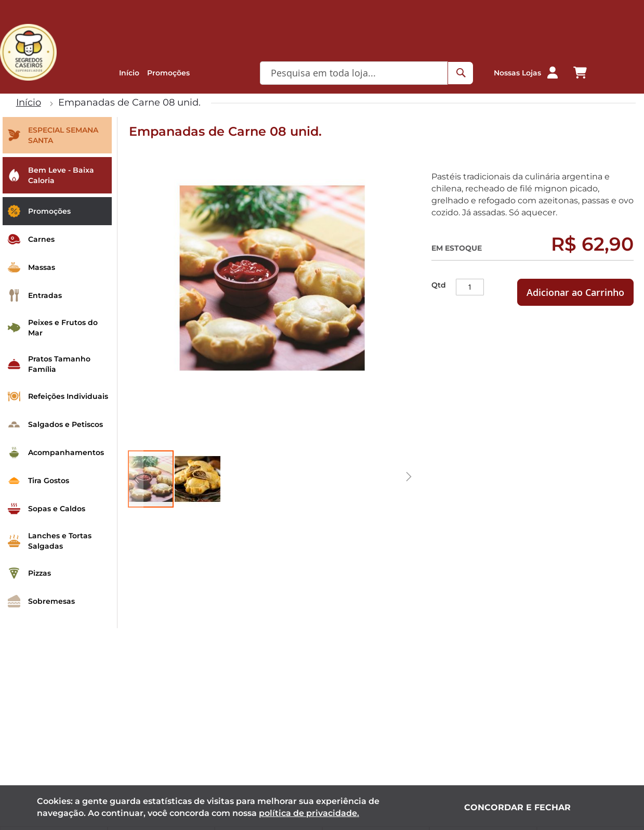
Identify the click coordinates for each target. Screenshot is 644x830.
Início (129, 73)
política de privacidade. (309, 813)
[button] (553, 73)
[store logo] (28, 52)
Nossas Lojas (517, 73)
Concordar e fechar (517, 807)
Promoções (168, 73)
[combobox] (356, 73)
